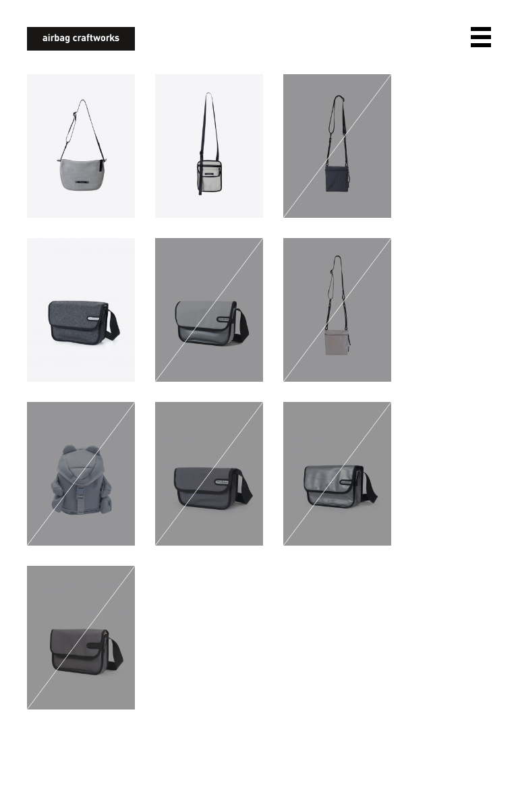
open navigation (481, 37)
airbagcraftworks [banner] (81, 39)
